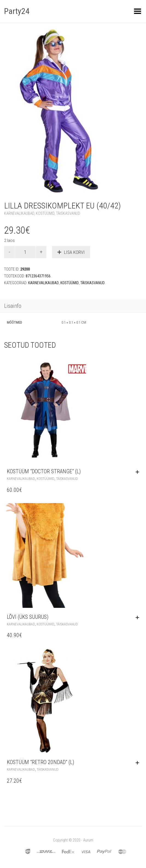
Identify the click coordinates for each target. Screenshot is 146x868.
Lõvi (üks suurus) (28, 617)
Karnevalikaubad (19, 213)
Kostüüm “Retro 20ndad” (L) (40, 762)
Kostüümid (45, 213)
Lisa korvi (74, 252)
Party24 (17, 11)
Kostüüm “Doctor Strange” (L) (44, 471)
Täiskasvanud (68, 213)
